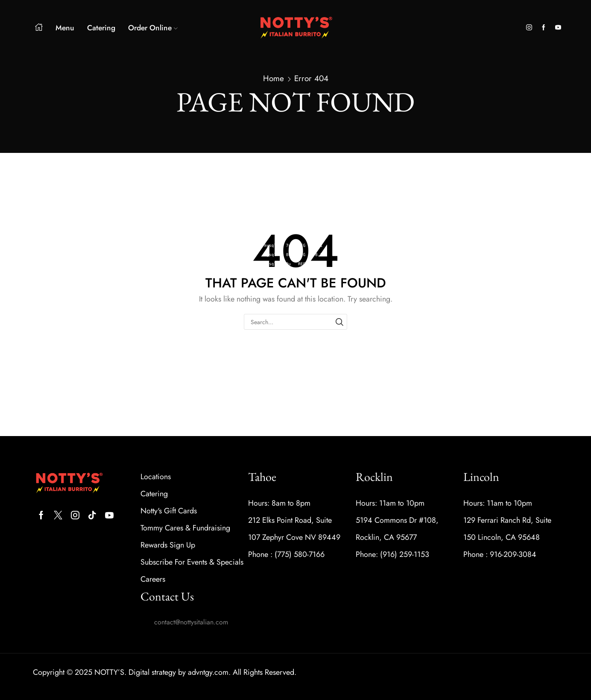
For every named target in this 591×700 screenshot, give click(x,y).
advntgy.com (208, 672)
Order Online (153, 28)
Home (274, 79)
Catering (101, 28)
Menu (65, 28)
